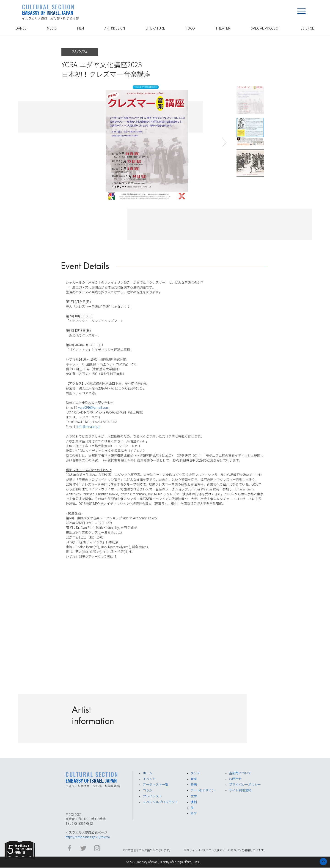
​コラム (148, 790)
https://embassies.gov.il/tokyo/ (88, 837)
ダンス (195, 773)
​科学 (194, 814)
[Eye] (20, 850)
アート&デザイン (203, 790)
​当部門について (240, 773)
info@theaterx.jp (89, 427)
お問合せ (235, 779)
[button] (301, 11)
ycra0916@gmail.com (94, 408)
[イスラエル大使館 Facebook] (70, 848)
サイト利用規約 (240, 790)
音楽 (194, 779)
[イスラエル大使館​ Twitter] (83, 848)
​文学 (194, 796)
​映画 (194, 785)
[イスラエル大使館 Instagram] (97, 848)
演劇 (194, 802)
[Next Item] (224, 143)
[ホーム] (323, 862)
